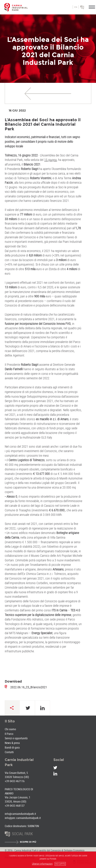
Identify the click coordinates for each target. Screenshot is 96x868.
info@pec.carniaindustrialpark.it (23, 818)
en (76, 7)
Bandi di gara (12, 747)
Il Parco (9, 734)
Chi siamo (10, 729)
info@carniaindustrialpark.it (20, 814)
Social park (86, 8)
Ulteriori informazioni (42, 864)
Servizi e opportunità (16, 738)
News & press (12, 743)
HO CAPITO (60, 864)
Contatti (9, 752)
